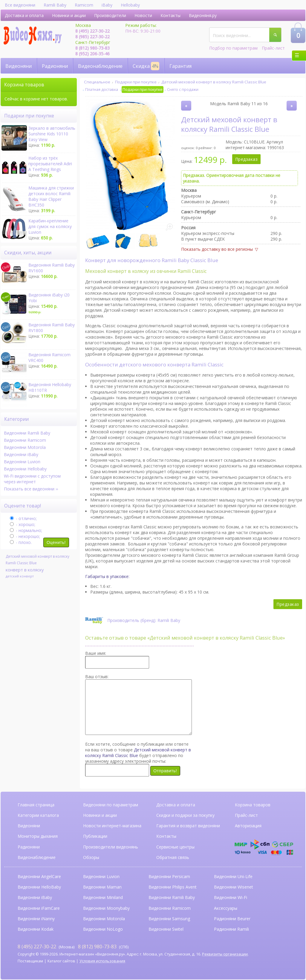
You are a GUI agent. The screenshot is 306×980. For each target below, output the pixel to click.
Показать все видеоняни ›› (31, 489)
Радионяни (55, 66)
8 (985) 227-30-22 (92, 37)
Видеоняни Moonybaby (106, 908)
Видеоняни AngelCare (39, 876)
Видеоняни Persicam (169, 876)
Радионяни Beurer (232, 919)
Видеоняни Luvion (22, 462)
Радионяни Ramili (231, 929)
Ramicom (84, 5)
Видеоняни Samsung (169, 919)
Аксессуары (226, 908)
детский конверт (20, 576)
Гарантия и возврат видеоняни (188, 826)
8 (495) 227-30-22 (92, 31)
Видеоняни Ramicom (25, 440)
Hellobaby (130, 5)
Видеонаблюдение (100, 66)
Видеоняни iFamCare (39, 908)
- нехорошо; (25, 536)
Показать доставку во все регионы (217, 249)
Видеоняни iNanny (36, 919)
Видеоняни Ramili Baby (27, 433)
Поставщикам (30, 961)
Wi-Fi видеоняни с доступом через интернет (32, 479)
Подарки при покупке (136, 82)
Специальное (97, 82)
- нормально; (26, 530)
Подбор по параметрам (233, 48)
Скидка (146, 66)
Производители (110, 15)
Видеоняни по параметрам (111, 805)
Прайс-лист (273, 48)
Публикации (95, 836)
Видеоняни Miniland (103, 897)
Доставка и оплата (24, 15)
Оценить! (56, 542)
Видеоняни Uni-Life (233, 876)
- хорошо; (23, 524)
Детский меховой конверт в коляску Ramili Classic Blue (214, 82)
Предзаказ (247, 159)
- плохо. (21, 542)
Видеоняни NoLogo (103, 929)
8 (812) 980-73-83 (92, 48)
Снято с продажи (183, 90)
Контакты (170, 15)
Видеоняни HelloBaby (39, 887)
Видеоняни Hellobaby (25, 469)
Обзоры (91, 857)
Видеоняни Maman (102, 887)
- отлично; (23, 518)
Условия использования (102, 961)
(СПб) (103, 947)
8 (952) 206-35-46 (92, 54)
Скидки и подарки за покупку (185, 815)
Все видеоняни (20, 5)
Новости (143, 15)
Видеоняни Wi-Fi (231, 897)
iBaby (107, 5)
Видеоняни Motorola (25, 447)
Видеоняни (19, 66)
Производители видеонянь (111, 847)
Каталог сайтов (61, 961)
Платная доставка (102, 90)
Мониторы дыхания (38, 836)
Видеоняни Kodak (36, 929)
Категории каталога (38, 815)
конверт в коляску (25, 570)
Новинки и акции (69, 15)
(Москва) (46, 947)
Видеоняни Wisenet (234, 887)
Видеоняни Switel (166, 929)
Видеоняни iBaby (21, 454)
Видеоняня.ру (203, 15)
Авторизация (248, 826)
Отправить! (165, 771)
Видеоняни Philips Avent (173, 887)
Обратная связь (173, 857)
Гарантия (180, 66)
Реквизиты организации (225, 954)
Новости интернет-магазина (112, 826)
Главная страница (36, 805)
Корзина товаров (253, 805)
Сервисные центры (175, 847)
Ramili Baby (55, 5)
